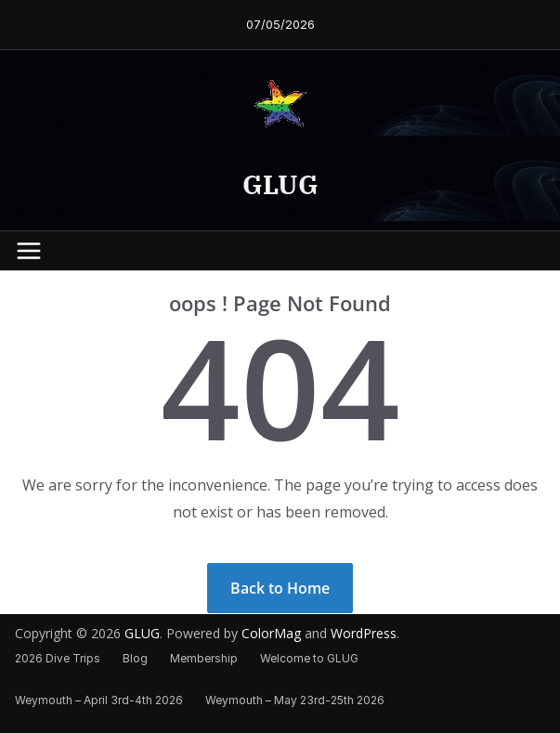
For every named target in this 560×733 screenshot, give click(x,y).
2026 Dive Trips (58, 658)
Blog (135, 658)
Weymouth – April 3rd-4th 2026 (99, 700)
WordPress (364, 633)
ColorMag (271, 633)
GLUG (280, 184)
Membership (204, 658)
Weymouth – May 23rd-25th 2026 (295, 700)
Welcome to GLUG (309, 658)
